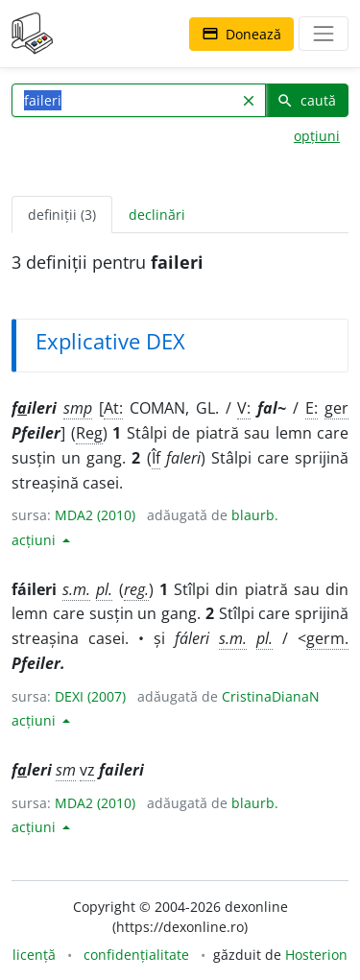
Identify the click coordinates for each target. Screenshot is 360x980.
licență (34, 955)
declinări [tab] (157, 215)
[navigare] (324, 34)
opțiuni (317, 136)
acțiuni (36, 540)
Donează (241, 34)
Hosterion (316, 955)
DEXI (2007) (90, 696)
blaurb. (255, 515)
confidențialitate (136, 955)
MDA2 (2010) (95, 515)
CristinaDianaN (271, 696)
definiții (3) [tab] (62, 215)
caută (306, 100)
